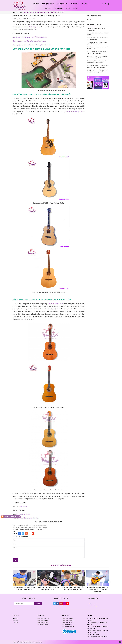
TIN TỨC (68, 8)
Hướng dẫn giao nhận (43, 623)
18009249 (96, 635)
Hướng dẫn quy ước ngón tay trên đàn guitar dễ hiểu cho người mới (98, 589)
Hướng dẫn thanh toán (44, 621)
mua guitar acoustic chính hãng (26, 525)
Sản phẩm (16, 623)
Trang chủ (15, 619)
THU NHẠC (36, 4)
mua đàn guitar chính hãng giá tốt (33, 527)
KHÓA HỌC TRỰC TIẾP (48, 4)
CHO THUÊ (48, 8)
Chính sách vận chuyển (69, 621)
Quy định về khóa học (68, 627)
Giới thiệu (15, 621)
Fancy (30, 533)
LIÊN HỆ (75, 8)
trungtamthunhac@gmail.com (99, 637)
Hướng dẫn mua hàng (44, 619)
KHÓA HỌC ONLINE (63, 4)
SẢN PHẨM (86, 4)
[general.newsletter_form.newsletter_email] (24, 604)
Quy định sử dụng (67, 625)
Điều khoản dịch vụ (43, 625)
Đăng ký (38, 604)
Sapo (40, 642)
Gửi (15, 560)
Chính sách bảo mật (68, 619)
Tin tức (89, 20)
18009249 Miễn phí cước (12, 517)
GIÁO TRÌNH (75, 4)
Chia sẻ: (15, 533)
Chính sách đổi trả (67, 623)
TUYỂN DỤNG (59, 8)
